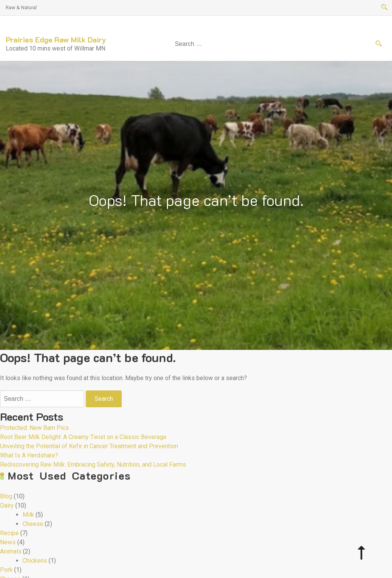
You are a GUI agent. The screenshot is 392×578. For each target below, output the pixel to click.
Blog (6, 496)
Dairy (7, 505)
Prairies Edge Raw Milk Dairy (56, 39)
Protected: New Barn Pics (34, 428)
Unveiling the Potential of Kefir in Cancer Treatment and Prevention (89, 446)
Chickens (35, 561)
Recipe (9, 533)
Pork (6, 570)
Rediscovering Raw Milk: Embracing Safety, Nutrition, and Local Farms (93, 465)
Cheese (33, 524)
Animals (11, 551)
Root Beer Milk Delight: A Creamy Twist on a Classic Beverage (83, 437)
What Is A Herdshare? (29, 455)
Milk (28, 515)
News (8, 542)
